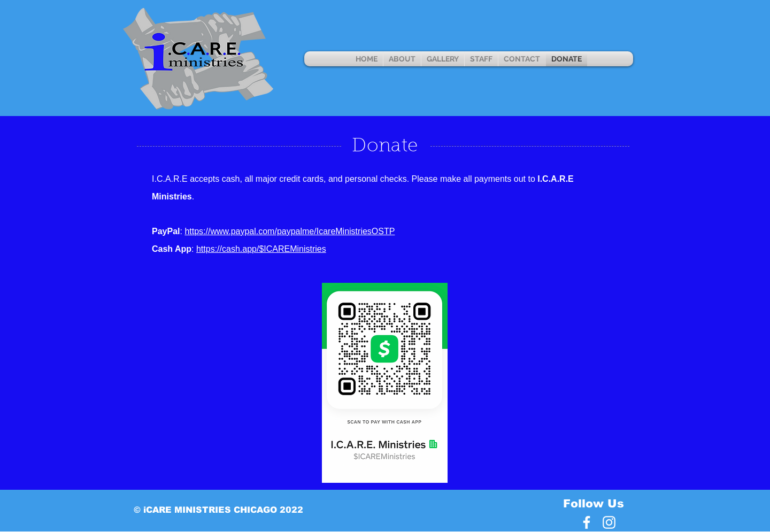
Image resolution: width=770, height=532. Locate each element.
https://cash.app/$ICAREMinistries (261, 249)
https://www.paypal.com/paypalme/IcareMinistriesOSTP (290, 231)
